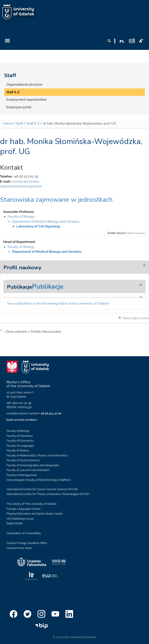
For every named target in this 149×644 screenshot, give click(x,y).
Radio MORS (15, 523)
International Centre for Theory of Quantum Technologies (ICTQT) (48, 494)
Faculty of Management (22, 475)
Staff (10, 75)
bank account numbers (22, 420)
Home (8, 124)
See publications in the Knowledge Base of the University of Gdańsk (58, 303)
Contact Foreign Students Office (27, 543)
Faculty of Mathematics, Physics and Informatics (37, 455)
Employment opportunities (26, 100)
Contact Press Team (19, 548)
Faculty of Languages (20, 446)
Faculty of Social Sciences (23, 460)
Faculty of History (18, 450)
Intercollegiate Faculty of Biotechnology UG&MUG (39, 480)
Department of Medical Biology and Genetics (46, 222)
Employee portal (19, 107)
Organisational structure (24, 85)
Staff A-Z (13, 92)
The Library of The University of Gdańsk (32, 504)
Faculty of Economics (20, 441)
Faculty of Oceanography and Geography (33, 465)
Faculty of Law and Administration (28, 470)
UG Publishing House (20, 519)
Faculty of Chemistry (20, 436)
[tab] (74, 267)
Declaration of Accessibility (24, 533)
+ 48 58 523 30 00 (50, 413)
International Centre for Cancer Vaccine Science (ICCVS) (42, 489)
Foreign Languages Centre (24, 509)
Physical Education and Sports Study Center (35, 514)
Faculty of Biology (21, 217)
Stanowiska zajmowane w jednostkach (56, 200)
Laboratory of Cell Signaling (38, 226)
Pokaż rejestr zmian (134, 318)
